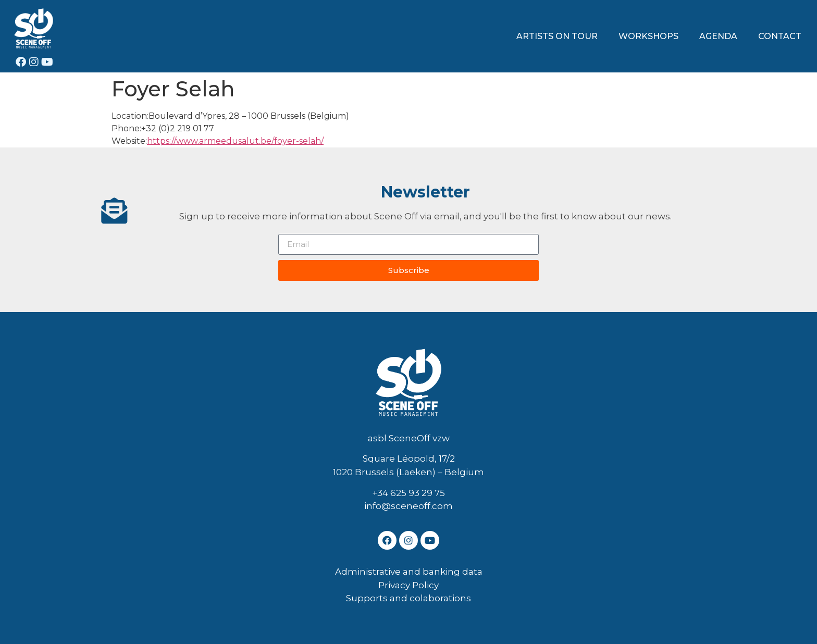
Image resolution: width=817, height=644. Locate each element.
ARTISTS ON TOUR (557, 36)
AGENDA (718, 36)
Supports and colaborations (408, 598)
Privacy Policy (408, 585)
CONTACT (780, 36)
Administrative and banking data (409, 572)
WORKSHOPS (648, 36)
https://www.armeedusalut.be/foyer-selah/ (235, 141)
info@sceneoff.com (408, 506)
